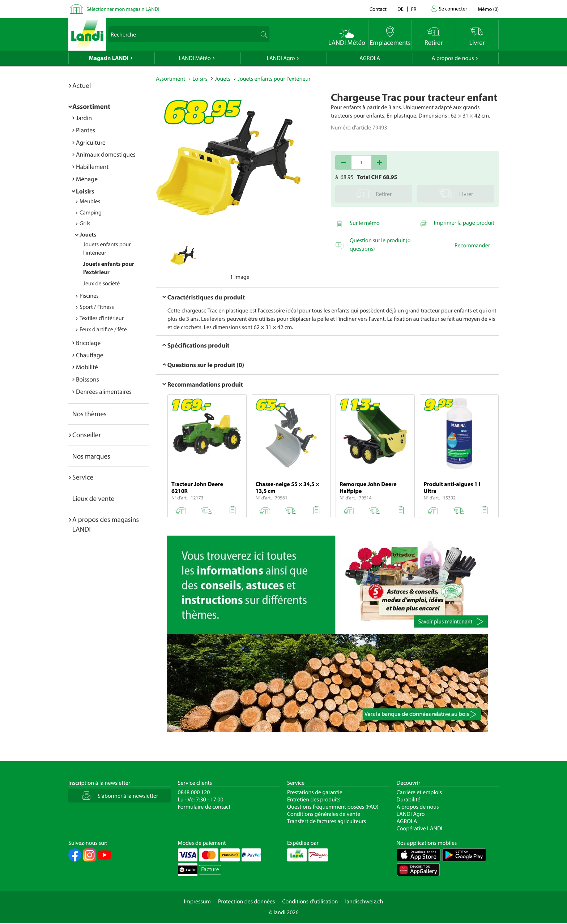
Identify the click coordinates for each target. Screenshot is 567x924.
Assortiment (91, 106)
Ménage (87, 179)
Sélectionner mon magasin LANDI (123, 9)
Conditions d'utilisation (310, 902)
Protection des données (247, 902)
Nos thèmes (89, 414)
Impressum (197, 902)
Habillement (92, 167)
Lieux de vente (93, 498)
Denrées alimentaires (104, 391)
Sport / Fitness (97, 307)
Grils (85, 223)
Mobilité (87, 367)
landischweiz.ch (364, 902)
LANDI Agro (281, 58)
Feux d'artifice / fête (103, 329)
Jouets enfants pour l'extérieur (274, 79)
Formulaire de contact (204, 807)
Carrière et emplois (419, 792)
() (488, 9)
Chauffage (90, 355)
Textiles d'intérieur (102, 318)
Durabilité (409, 800)
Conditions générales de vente (324, 814)
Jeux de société (101, 284)
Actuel (82, 85)
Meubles (90, 201)
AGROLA (370, 58)
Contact (378, 9)
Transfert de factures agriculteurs (327, 821)
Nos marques (91, 456)
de (400, 9)
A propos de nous (453, 58)
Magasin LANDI (109, 58)
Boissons (88, 379)
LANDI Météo (195, 58)
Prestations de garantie (315, 792)
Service (83, 477)
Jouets (88, 235)
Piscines (89, 296)
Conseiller (87, 435)
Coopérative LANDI (420, 829)
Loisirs (85, 191)
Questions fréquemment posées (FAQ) (333, 807)
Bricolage (88, 343)
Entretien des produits (314, 800)
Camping (91, 213)
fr (414, 9)
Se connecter (453, 8)
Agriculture (91, 142)
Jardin (84, 118)
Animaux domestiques (106, 154)
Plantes (86, 130)
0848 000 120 (194, 792)
